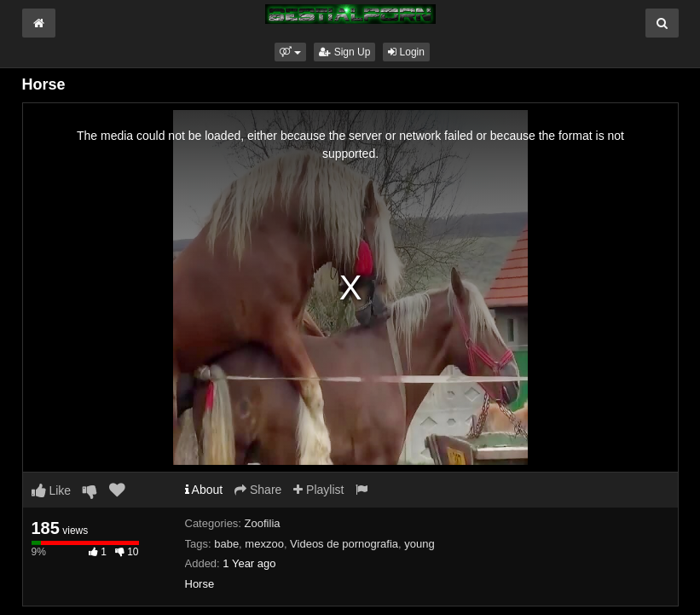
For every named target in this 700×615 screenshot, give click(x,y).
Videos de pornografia (344, 544)
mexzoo (264, 544)
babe (226, 544)
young (419, 544)
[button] (290, 52)
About (204, 490)
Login (406, 52)
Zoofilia (263, 523)
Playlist (318, 490)
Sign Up (344, 52)
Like (52, 490)
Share (258, 490)
